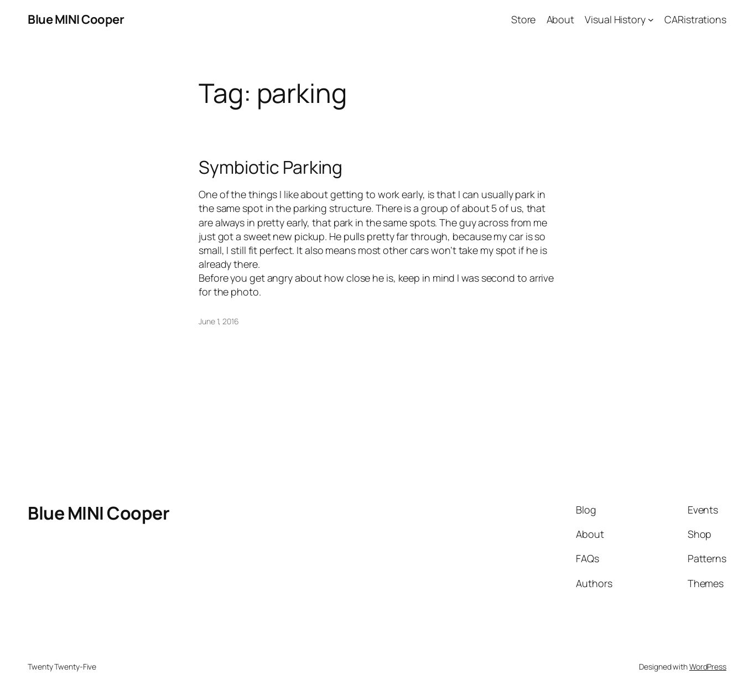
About (561, 19)
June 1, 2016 (219, 321)
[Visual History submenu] (651, 20)
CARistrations (695, 19)
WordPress (708, 667)
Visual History (615, 19)
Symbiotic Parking (271, 167)
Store (524, 19)
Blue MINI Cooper (76, 19)
